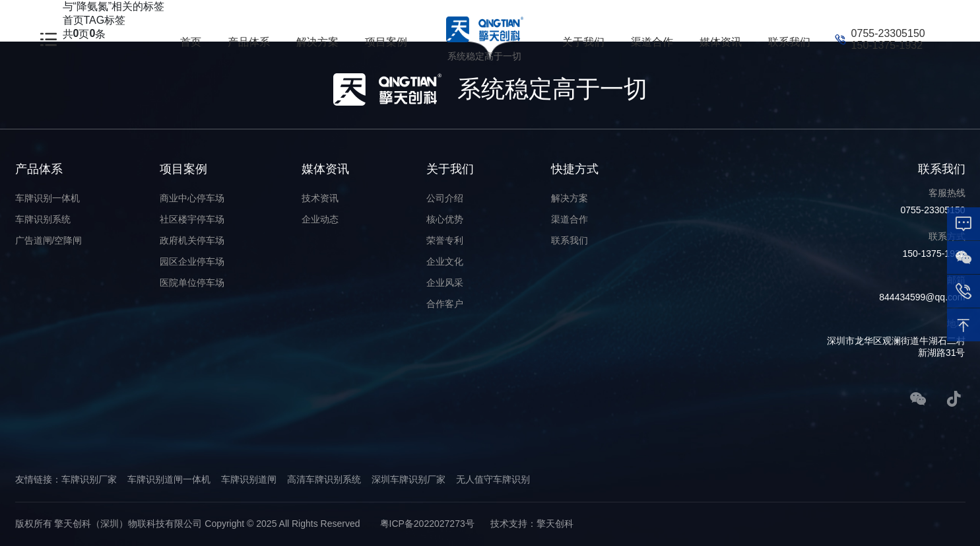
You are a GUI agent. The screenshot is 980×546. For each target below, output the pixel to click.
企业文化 (445, 261)
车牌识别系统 (43, 219)
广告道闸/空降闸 (49, 240)
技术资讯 (320, 198)
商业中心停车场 (192, 198)
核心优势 (445, 219)
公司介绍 (445, 198)
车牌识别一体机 (48, 198)
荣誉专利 (445, 240)
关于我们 (583, 42)
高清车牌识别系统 (324, 479)
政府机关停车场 (192, 240)
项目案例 (386, 42)
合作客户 (445, 304)
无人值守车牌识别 (493, 479)
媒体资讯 (721, 42)
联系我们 (789, 42)
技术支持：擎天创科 (532, 524)
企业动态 (320, 219)
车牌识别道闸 (249, 479)
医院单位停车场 (192, 283)
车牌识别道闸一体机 (169, 479)
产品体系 (249, 42)
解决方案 (317, 42)
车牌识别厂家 (89, 479)
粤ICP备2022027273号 (427, 524)
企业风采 (445, 283)
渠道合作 (652, 42)
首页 (191, 42)
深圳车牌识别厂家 (408, 479)
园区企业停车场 (192, 261)
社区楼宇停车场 (192, 219)
